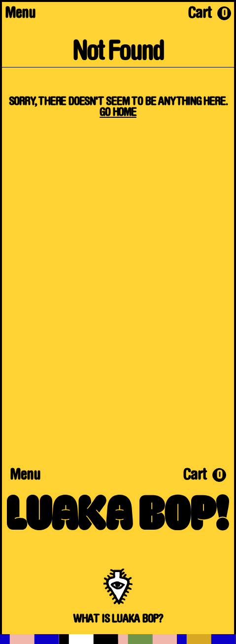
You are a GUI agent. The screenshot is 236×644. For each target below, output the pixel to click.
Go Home (118, 113)
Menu (20, 14)
